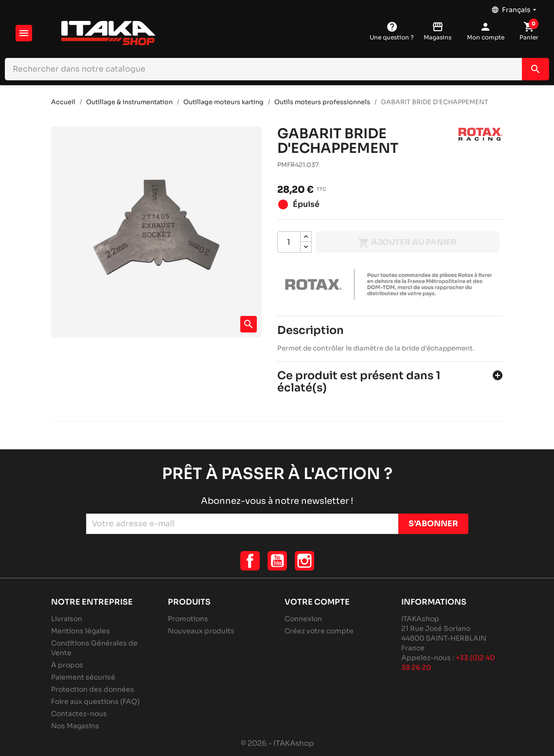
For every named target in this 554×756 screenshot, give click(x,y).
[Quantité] (289, 242)
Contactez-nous (79, 714)
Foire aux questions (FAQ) (95, 701)
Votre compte (317, 602)
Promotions (188, 619)
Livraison (67, 619)
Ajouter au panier (407, 243)
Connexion (303, 619)
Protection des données (93, 689)
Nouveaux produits (201, 631)
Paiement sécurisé (83, 677)
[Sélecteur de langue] (515, 7)
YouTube (277, 561)
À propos (67, 665)
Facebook (250, 561)
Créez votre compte (319, 631)
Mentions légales (80, 631)
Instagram (304, 561)
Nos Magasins (75, 726)
